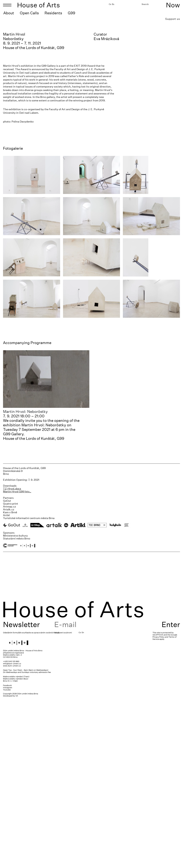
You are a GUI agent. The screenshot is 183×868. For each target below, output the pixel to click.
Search (145, 4)
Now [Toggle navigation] (173, 5)
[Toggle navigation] (7, 5)
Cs (110, 4)
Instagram (8, 856)
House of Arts (39, 5)
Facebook (7, 854)
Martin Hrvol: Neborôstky (25, 580)
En (113, 4)
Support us (173, 19)
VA (17, 865)
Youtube (7, 859)
